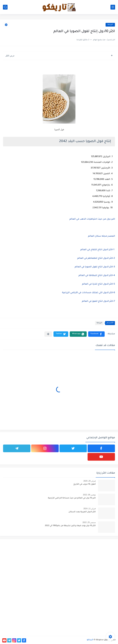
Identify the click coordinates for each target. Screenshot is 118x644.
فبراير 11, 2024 (90, 509)
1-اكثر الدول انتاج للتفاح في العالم (97, 250)
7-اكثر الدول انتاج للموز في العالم (98, 301)
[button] (96, 334)
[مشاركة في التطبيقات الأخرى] (48, 334)
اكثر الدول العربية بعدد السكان (82, 512)
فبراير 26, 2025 (90, 481)
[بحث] (5, 7)
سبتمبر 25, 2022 (89, 522)
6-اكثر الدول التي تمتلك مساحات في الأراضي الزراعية (88, 293)
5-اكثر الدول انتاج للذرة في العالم (98, 284)
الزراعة (110, 25)
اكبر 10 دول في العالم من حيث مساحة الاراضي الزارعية (72, 498)
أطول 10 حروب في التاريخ (85, 484)
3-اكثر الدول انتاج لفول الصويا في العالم (95, 267)
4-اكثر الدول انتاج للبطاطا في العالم (97, 276)
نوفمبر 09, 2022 (89, 495)
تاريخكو (90, 640)
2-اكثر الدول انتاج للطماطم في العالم (96, 258)
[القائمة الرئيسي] (113, 7)
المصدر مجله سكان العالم (101, 236)
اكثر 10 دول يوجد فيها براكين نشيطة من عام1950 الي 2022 (70, 526)
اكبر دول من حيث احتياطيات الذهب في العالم (92, 219)
